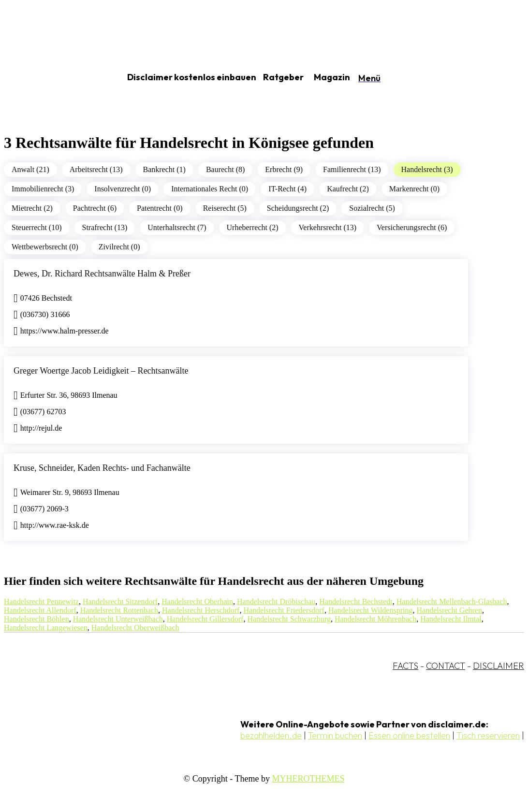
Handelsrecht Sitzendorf (120, 602)
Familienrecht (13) (352, 169)
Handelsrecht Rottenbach (119, 610)
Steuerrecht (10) (37, 227)
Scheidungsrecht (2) (298, 208)
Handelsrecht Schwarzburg (289, 619)
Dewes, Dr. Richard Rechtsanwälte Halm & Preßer (102, 274)
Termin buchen (335, 735)
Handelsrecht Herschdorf (201, 610)
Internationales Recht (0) (210, 189)
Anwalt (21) (30, 169)
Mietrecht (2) (32, 208)
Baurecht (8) (225, 169)
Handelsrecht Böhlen (37, 619)
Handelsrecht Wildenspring (371, 610)
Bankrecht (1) (164, 169)
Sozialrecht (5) (372, 208)
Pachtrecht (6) (95, 208)
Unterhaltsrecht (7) (177, 227)
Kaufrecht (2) (348, 189)
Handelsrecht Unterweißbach (118, 619)
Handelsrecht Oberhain (197, 602)
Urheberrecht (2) (253, 227)
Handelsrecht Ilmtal (451, 619)
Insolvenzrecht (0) (123, 189)
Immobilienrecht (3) (43, 189)
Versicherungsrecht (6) (412, 227)
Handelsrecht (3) (427, 169)
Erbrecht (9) (284, 169)
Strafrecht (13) (105, 227)
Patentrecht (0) (160, 208)
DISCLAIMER (499, 666)
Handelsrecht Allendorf (40, 610)
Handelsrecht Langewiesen (46, 628)
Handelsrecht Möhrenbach (375, 619)
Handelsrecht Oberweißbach (135, 628)
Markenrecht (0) (414, 189)
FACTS (405, 666)
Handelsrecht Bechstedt (356, 602)
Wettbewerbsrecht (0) (45, 247)
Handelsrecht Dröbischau (276, 602)
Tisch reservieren (488, 735)
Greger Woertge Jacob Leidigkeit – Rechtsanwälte (101, 371)
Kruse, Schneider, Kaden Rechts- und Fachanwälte (102, 468)
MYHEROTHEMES (308, 779)
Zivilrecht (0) (119, 247)
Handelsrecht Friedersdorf (284, 610)
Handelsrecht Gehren (449, 610)
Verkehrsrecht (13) (328, 227)
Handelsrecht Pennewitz (41, 602)
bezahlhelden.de (271, 735)
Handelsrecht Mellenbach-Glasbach (452, 602)
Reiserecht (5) (225, 208)
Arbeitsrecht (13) (96, 169)
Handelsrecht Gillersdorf (205, 619)
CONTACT (446, 666)
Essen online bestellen (409, 735)
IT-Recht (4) (287, 189)
